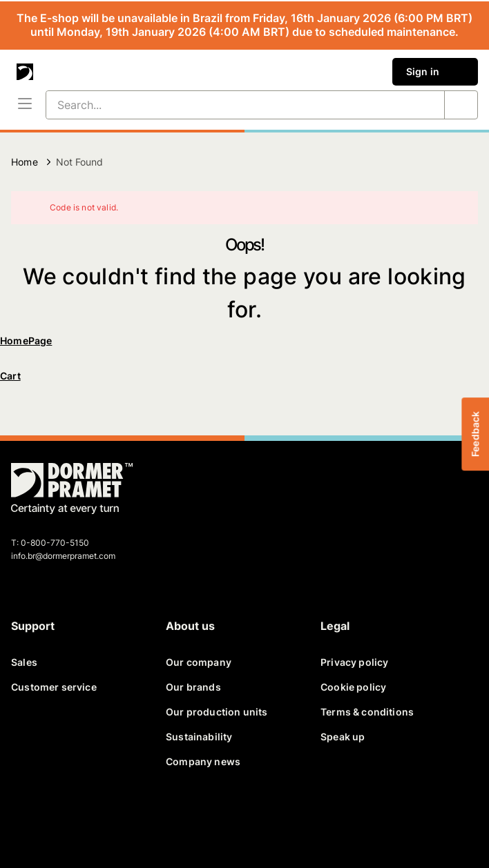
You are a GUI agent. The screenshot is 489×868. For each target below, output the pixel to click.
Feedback (475, 434)
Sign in (435, 72)
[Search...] (229, 105)
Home (25, 162)
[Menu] (25, 105)
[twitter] (61, 818)
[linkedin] (94, 818)
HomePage (26, 341)
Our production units (217, 712)
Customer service (54, 687)
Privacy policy (354, 662)
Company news (203, 761)
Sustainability (199, 737)
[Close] (459, 208)
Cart (10, 376)
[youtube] (127, 818)
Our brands (193, 687)
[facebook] (28, 818)
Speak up (343, 737)
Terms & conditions (367, 712)
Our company (199, 662)
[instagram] (160, 818)
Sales (24, 662)
